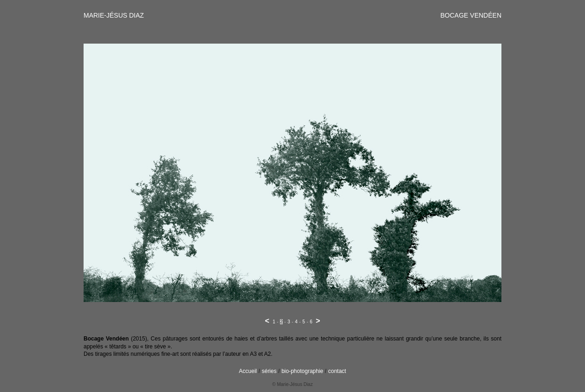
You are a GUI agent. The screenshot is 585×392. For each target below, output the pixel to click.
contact (337, 371)
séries (269, 371)
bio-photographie (302, 371)
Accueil (248, 371)
